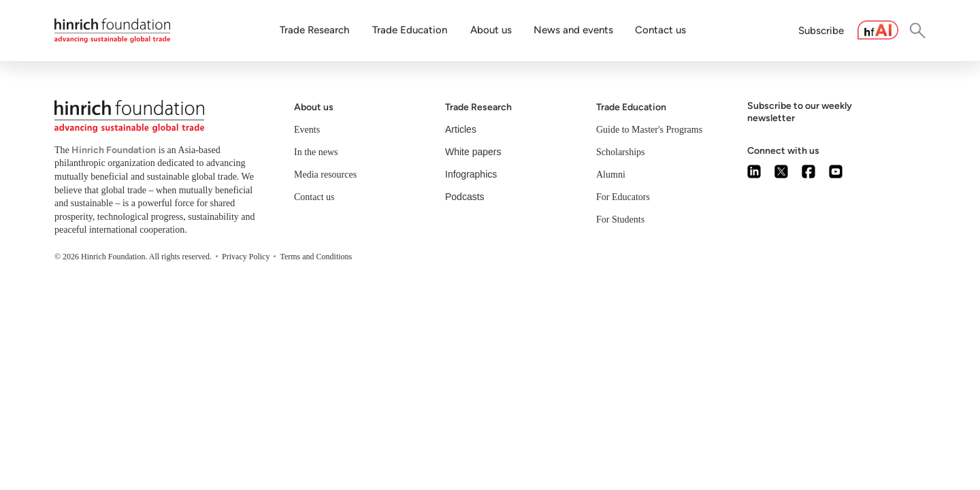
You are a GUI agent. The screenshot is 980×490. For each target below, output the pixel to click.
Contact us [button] (660, 30)
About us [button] (491, 30)
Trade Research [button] (314, 30)
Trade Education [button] (410, 30)
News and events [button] (573, 30)
